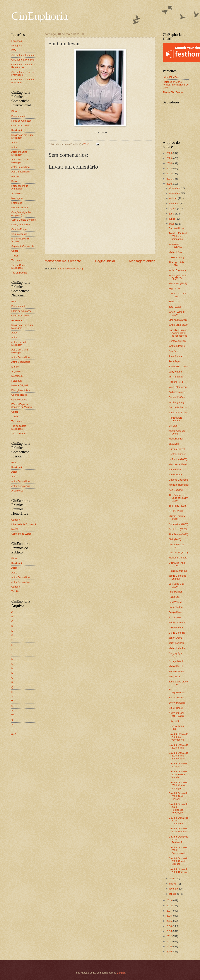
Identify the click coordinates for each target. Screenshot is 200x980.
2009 (169, 952)
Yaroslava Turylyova (175, 246)
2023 (169, 168)
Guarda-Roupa (19, 229)
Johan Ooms (176, 638)
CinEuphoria (40, 16)
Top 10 (15, 591)
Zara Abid (174, 444)
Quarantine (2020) (178, 524)
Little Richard (176, 708)
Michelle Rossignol (179, 485)
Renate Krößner (177, 397)
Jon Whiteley (176, 475)
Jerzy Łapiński (176, 643)
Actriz (14, 147)
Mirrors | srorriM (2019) (177, 517)
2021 (169, 179)
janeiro (173, 894)
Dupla (15, 181)
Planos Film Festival (173, 92)
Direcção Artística (21, 225)
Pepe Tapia (175, 361)
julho (172, 214)
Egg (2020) (175, 289)
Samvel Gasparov (178, 366)
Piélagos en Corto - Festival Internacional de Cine (176, 85)
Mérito (15, 529)
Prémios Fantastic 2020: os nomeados (178, 236)
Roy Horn (174, 721)
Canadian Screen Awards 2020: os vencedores (178, 333)
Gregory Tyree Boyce (176, 655)
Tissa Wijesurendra (177, 691)
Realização (17, 130)
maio (172, 224)
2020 (169, 184)
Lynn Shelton (176, 607)
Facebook (17, 41)
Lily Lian (173, 426)
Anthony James (177, 392)
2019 (169, 900)
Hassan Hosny (177, 257)
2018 (169, 906)
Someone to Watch (22, 534)
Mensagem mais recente (63, 261)
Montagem (17, 198)
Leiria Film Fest (171, 77)
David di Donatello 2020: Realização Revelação (178, 808)
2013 (169, 931)
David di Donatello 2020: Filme (178, 746)
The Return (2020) (178, 534)
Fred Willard (175, 602)
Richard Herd (176, 382)
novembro (175, 193)
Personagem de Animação (20, 187)
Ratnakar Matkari (178, 571)
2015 (169, 921)
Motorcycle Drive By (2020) (178, 277)
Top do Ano (17, 260)
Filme (14, 111)
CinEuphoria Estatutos (23, 55)
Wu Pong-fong (176, 402)
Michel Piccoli (176, 666)
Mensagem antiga (142, 261)
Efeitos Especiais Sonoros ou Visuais (22, 406)
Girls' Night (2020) (178, 552)
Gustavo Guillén (177, 341)
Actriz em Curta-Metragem (20, 161)
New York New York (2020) (177, 714)
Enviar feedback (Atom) (70, 269)
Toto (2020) (175, 307)
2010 (169, 946)
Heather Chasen (177, 454)
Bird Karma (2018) (178, 320)
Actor (14, 142)
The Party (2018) (178, 506)
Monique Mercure (178, 558)
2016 (169, 916)
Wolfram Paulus (177, 346)
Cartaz (15, 251)
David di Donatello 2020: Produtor (178, 830)
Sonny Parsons (177, 703)
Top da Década (19, 273)
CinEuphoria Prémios (23, 60)
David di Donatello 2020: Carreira (178, 870)
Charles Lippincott (178, 480)
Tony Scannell (176, 356)
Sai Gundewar (176, 698)
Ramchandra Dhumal (176, 419)
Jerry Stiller (175, 676)
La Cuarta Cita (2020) (176, 585)
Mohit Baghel (176, 439)
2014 (169, 926)
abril (172, 879)
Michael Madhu (177, 648)
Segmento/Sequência (23, 246)
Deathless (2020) (178, 529)
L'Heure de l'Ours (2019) (178, 295)
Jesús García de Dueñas (177, 577)
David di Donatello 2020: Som (178, 765)
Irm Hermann (176, 377)
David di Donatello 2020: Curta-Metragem (178, 785)
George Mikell (176, 661)
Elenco (15, 176)
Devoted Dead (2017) (176, 546)
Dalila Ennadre (177, 628)
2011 (169, 941)
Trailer (15, 256)
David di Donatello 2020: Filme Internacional (178, 756)
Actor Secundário (21, 167)
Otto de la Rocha (178, 407)
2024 (169, 163)
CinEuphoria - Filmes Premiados (23, 73)
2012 (169, 936)
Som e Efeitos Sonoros (24, 220)
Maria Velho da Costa (177, 432)
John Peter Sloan (178, 413)
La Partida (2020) (178, 459)
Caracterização (19, 234)
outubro (174, 198)
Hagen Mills (175, 469)
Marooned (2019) (178, 283)
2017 (169, 911)
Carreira (16, 520)
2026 (169, 153)
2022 (169, 173)
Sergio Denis (176, 612)
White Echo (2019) (179, 325)
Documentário (19, 116)
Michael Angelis (177, 252)
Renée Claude (176, 671)
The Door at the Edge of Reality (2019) (178, 498)
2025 (169, 158)
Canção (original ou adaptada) (22, 214)
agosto (173, 208)
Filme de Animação (22, 121)
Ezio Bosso (175, 617)
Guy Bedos (175, 351)
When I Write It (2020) (177, 313)
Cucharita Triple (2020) (177, 564)
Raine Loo (174, 597)
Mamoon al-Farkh (178, 464)
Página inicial (105, 261)
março (173, 884)
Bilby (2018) (175, 302)
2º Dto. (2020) (176, 511)
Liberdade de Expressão (24, 524)
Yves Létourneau (178, 387)
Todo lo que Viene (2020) (178, 683)
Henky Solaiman (177, 622)
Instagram (17, 46)
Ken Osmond (176, 490)
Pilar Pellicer (175, 592)
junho (173, 219)
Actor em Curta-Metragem (20, 153)
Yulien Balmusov (178, 270)
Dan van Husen (177, 228)
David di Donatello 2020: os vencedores (178, 737)
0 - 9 (14, 734)
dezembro (175, 188)
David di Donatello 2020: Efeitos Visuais (178, 774)
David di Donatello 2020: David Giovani (178, 796)
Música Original (20, 208)
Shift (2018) (175, 539)
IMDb (14, 50)
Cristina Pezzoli (177, 449)
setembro (175, 203)
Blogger (121, 973)
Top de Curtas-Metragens (19, 266)
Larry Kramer (176, 372)
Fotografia (17, 203)
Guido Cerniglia (177, 633)
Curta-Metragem (20, 126)
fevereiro (174, 889)
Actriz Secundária (21, 172)
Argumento (17, 193)
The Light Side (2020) (176, 264)
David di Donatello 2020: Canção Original (178, 861)
